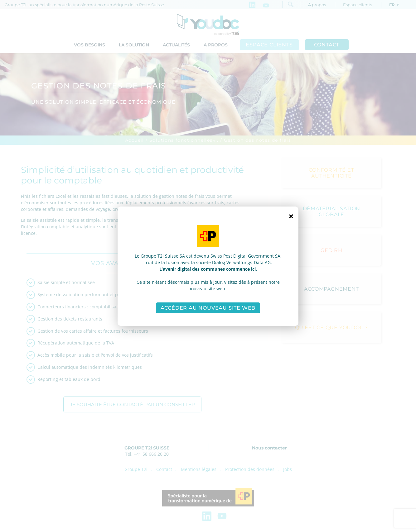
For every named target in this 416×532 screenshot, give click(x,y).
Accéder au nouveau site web (208, 308)
